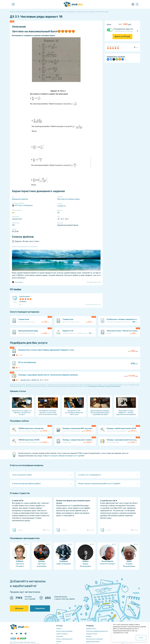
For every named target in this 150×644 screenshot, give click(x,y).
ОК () (141, 638)
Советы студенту (62, 634)
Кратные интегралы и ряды (68, 199)
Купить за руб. (122, 37)
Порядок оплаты (92, 634)
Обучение (19, 608)
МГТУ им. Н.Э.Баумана (22, 205)
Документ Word (17, 219)
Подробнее (40, 608)
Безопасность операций (94, 639)
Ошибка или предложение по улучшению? (25, 247)
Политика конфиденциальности (97, 631)
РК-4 (62, 219)
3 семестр (61, 206)
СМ (59, 219)
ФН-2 (67, 219)
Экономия (60, 636)
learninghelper (18, 282)
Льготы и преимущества (64, 639)
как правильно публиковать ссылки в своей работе (105, 386)
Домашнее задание (20, 199)
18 (58, 213)
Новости (59, 629)
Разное (59, 642)
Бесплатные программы (64, 631)
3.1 (13, 213)
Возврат (89, 636)
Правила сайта (91, 629)
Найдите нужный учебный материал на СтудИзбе (63, 456)
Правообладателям (93, 642)
